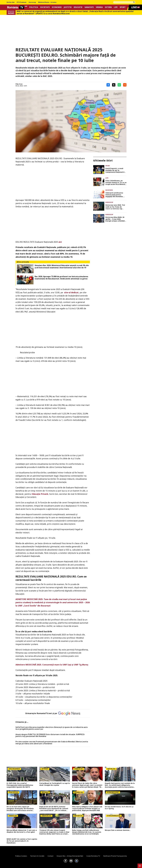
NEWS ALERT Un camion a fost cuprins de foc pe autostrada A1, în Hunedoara (22, 841)
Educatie (78, 7)
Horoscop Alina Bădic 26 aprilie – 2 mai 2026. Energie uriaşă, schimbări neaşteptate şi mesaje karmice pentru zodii (115, 219)
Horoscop (32, 2)
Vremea (99, 7)
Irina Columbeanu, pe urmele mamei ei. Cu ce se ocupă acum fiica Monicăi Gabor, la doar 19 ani (116, 183)
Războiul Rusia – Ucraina (47, 2)
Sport (123, 7)
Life (116, 7)
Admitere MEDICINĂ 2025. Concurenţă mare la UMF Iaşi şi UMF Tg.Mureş (52, 665)
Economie (57, 7)
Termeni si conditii (37, 856)
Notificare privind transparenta (115, 856)
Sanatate (89, 7)
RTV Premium (22, 2)
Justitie (68, 7)
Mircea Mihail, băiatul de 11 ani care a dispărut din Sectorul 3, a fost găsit (22, 831)
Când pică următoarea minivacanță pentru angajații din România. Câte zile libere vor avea (115, 195)
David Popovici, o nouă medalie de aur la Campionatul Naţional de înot (115, 170)
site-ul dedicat (71, 292)
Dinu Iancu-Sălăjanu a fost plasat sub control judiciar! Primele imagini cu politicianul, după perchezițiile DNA (87, 809)
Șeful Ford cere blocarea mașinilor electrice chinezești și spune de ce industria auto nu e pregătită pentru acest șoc (52, 728)
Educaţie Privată (40, 494)
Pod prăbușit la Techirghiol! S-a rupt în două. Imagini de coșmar (55, 784)
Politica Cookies (21, 856)
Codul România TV (93, 856)
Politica (34, 7)
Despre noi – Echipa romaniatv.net (70, 856)
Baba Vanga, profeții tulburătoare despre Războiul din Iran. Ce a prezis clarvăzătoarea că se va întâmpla (87, 832)
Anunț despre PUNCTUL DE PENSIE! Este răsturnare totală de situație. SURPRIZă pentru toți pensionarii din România (50, 735)
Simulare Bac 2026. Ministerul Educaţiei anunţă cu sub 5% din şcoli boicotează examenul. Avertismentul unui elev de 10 (62, 266)
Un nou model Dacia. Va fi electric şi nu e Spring (119, 808)
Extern (108, 7)
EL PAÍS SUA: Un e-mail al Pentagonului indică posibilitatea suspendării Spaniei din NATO (20, 785)
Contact (50, 856)
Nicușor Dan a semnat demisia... (118, 830)
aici (60, 242)
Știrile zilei (11, 2)
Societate (45, 7)
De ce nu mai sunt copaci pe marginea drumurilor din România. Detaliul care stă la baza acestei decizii (20, 809)
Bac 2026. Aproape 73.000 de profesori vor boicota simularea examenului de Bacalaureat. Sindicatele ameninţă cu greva (61, 278)
